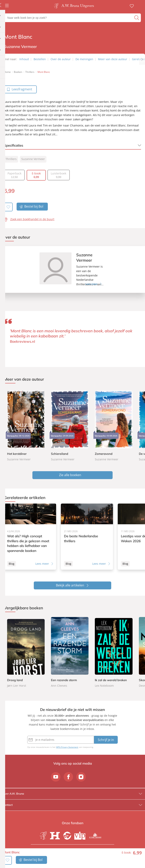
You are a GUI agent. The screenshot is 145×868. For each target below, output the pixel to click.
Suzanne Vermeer (33, 159)
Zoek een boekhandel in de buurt (32, 219)
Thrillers (11, 159)
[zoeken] (137, 18)
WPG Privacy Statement (67, 747)
